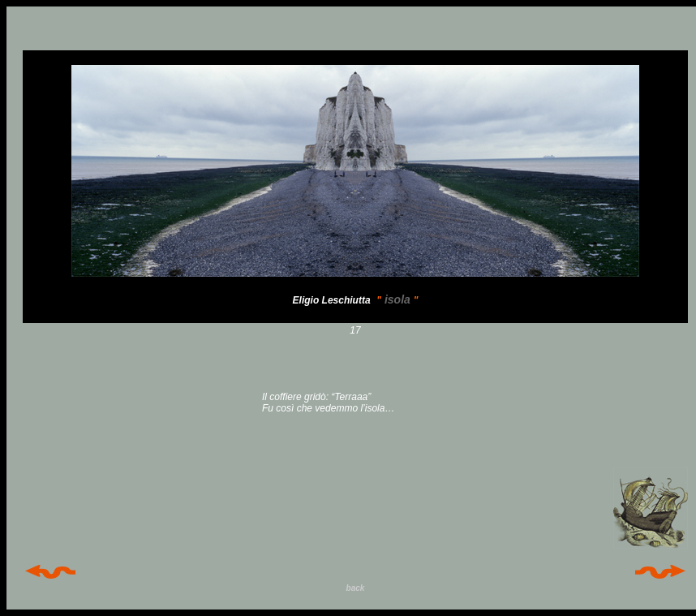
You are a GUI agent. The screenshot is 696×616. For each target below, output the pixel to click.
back (356, 588)
